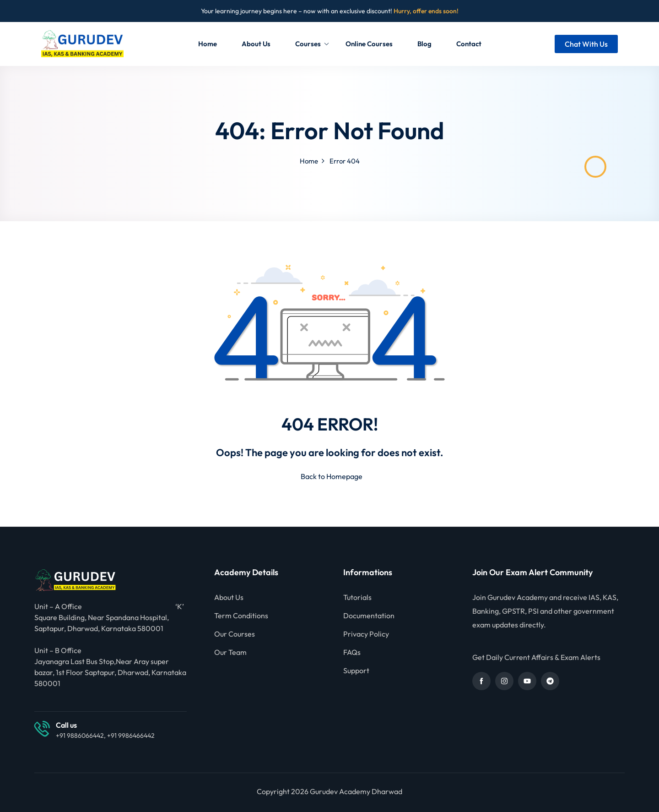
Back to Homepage (330, 476)
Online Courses (369, 44)
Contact (469, 44)
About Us (256, 44)
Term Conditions (241, 616)
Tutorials (357, 597)
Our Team (230, 652)
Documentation (369, 616)
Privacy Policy (366, 634)
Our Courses (235, 634)
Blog (424, 44)
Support (356, 670)
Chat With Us (586, 44)
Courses (312, 44)
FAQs (352, 652)
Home (208, 44)
